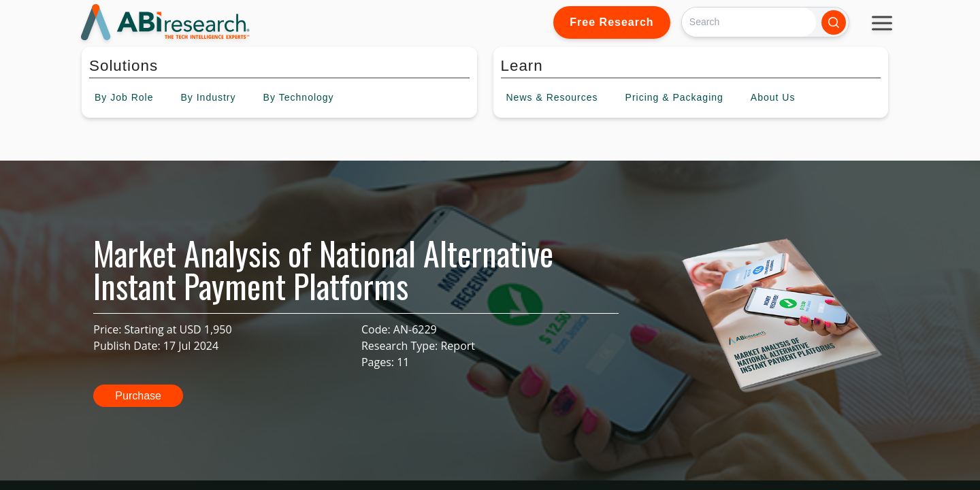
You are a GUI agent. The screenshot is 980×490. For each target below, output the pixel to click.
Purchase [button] (138, 396)
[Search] (749, 22)
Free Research (611, 22)
